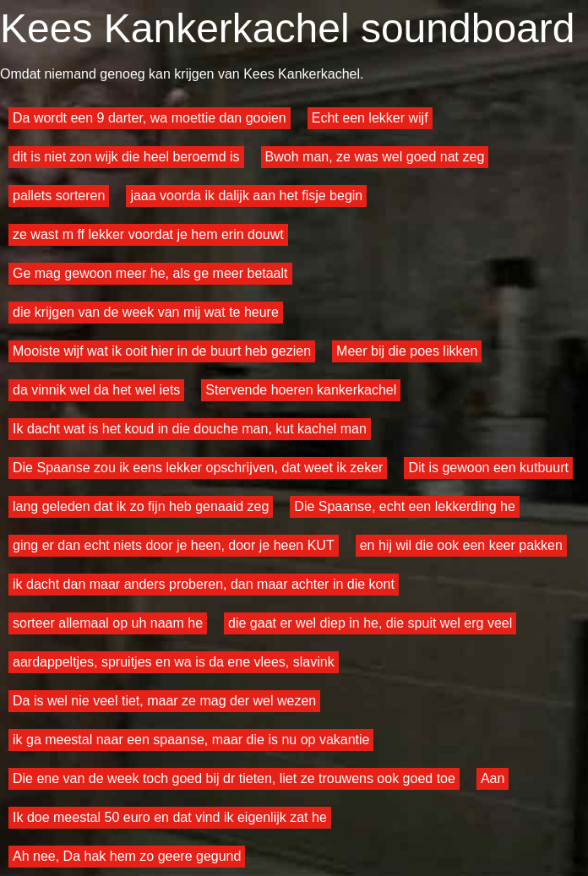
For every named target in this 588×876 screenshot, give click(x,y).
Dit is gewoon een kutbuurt (488, 468)
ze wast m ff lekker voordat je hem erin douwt (148, 234)
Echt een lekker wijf (370, 118)
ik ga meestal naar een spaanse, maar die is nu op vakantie (191, 740)
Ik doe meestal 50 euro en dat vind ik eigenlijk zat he (170, 817)
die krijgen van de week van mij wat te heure (146, 312)
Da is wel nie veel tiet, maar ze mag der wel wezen (164, 701)
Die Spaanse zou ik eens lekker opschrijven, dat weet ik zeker (198, 468)
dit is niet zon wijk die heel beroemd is (126, 157)
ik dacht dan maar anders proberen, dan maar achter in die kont (204, 584)
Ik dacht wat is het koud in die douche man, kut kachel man (190, 429)
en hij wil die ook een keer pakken (461, 545)
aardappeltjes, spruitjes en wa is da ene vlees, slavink (174, 662)
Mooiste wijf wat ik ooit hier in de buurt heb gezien (162, 351)
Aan (493, 778)
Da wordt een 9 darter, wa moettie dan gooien (150, 118)
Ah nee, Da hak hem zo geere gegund (127, 856)
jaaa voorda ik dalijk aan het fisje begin (246, 196)
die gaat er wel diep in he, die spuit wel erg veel (370, 623)
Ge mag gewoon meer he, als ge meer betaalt (150, 273)
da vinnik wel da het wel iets (96, 390)
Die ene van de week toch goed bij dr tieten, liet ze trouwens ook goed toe (234, 778)
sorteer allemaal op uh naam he (108, 623)
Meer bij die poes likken (407, 351)
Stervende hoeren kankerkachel (301, 390)
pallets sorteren (59, 196)
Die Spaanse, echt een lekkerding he (405, 506)
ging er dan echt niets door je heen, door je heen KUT (174, 545)
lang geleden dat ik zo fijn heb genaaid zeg (141, 506)
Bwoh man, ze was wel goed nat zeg (375, 157)
